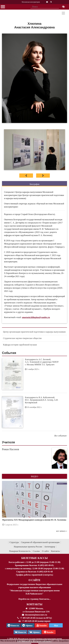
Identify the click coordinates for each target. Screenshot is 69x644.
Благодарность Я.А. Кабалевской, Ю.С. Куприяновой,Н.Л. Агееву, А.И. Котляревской (42, 400)
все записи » (62, 531)
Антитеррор (50, 547)
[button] (7, 505)
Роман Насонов (11, 449)
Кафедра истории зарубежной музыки (20, 345)
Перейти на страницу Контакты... (34, 599)
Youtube (42, 625)
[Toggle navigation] (63, 13)
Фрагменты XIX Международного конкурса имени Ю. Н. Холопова (34, 520)
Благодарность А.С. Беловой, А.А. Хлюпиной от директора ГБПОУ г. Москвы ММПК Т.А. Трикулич (42, 362)
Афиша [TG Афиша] (27, 625)
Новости (20, 632)
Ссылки (36, 551)
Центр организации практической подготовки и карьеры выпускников (34, 332)
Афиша (35, 632)
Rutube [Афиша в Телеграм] (49, 632)
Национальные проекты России (28, 547)
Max (56, 626)
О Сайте (34, 580)
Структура (14, 542)
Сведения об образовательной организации (40, 542)
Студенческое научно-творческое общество (22, 338)
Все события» (61, 436)
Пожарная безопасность (20, 551)
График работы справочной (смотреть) (35, 575)
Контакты (55, 551)
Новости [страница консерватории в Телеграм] (13, 625)
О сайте (45, 551)
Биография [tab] (35, 184)
